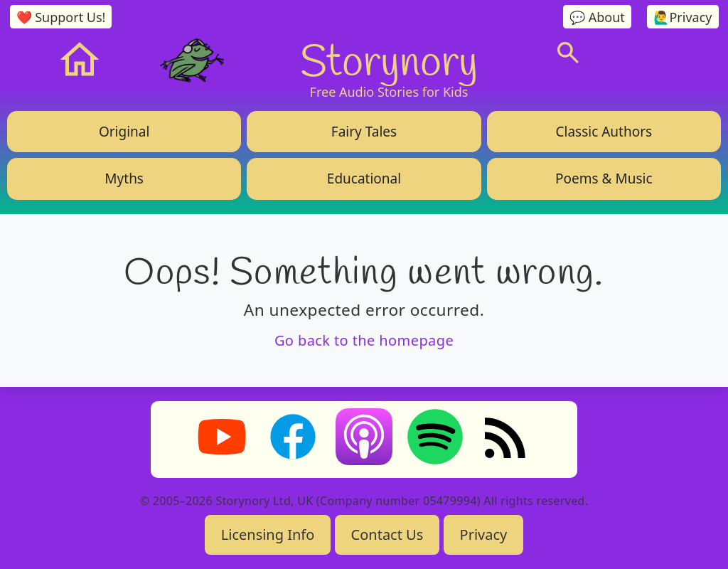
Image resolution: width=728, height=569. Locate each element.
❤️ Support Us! (61, 17)
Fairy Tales (364, 132)
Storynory (389, 60)
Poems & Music (604, 179)
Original (124, 132)
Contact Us (387, 535)
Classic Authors (604, 132)
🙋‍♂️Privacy (682, 17)
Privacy (484, 535)
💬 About (597, 17)
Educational (364, 179)
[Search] (568, 53)
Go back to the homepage (364, 340)
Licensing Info (268, 535)
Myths (124, 179)
